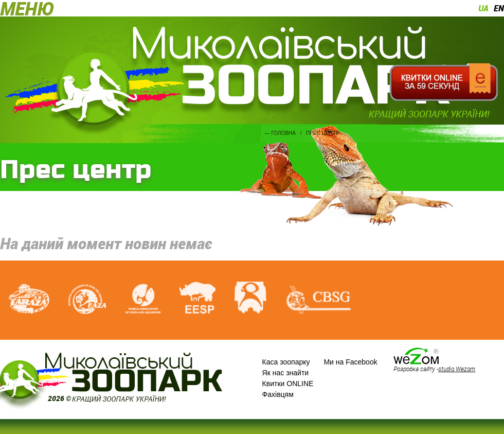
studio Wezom (457, 369)
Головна (284, 133)
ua (483, 8)
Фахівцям (278, 394)
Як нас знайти (286, 373)
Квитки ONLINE (288, 384)
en (499, 8)
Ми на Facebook (350, 362)
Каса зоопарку (286, 362)
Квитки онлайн (444, 82)
